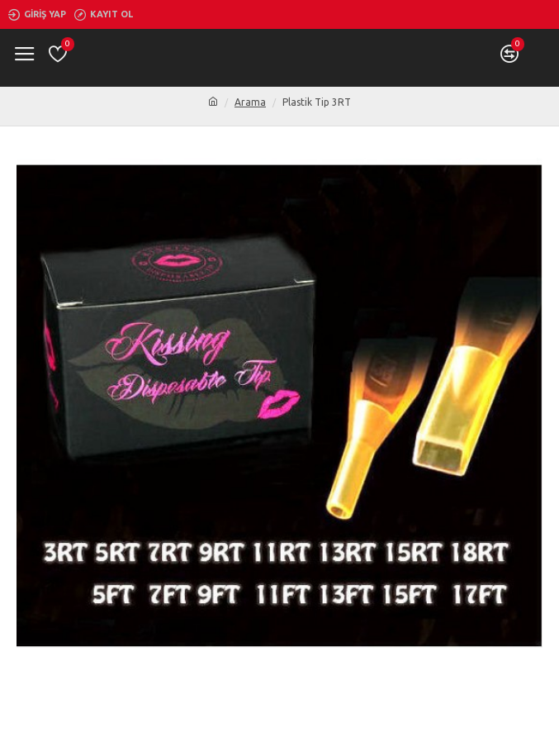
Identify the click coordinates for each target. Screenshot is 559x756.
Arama (250, 102)
